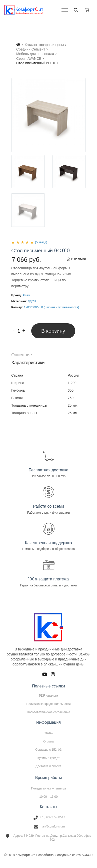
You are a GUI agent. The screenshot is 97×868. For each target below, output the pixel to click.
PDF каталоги (48, 696)
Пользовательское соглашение (49, 712)
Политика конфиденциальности (48, 704)
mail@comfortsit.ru (52, 826)
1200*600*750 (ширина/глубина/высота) (52, 307)
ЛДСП (32, 301)
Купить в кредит (49, 758)
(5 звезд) (41, 242)
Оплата (48, 741)
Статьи (49, 733)
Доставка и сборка (48, 766)
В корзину (53, 331)
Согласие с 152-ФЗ (48, 750)
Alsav (26, 295)
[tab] (48, 355)
